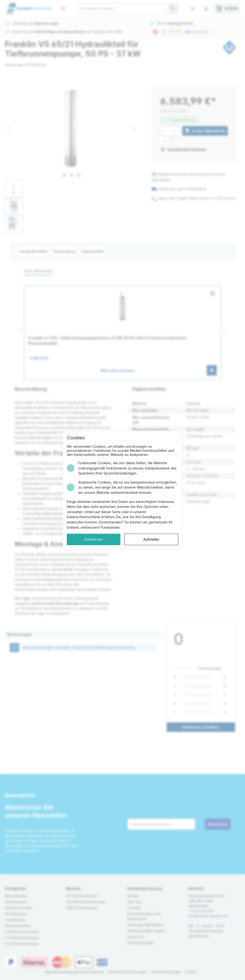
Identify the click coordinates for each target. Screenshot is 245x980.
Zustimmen (94, 539)
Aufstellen (151, 539)
